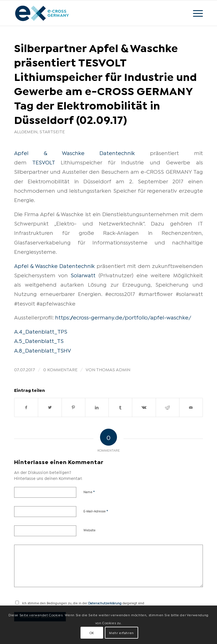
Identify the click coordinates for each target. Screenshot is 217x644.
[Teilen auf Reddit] (168, 407)
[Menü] (195, 13)
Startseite (52, 131)
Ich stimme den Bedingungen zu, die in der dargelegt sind (83, 603)
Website (89, 530)
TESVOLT (44, 162)
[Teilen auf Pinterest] (73, 407)
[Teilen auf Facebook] (26, 407)
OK (92, 633)
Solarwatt (83, 275)
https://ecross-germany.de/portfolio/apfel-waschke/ (123, 317)
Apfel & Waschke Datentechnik (74, 153)
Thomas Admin (113, 369)
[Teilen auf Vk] (144, 407)
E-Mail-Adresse (96, 511)
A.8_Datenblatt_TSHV (43, 350)
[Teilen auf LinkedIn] (97, 407)
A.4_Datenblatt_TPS (41, 331)
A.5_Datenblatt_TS (39, 340)
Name (89, 491)
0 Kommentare (60, 369)
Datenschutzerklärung (105, 603)
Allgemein (26, 131)
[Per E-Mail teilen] (191, 407)
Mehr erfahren (121, 633)
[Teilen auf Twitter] (50, 407)
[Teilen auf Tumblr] (120, 407)
